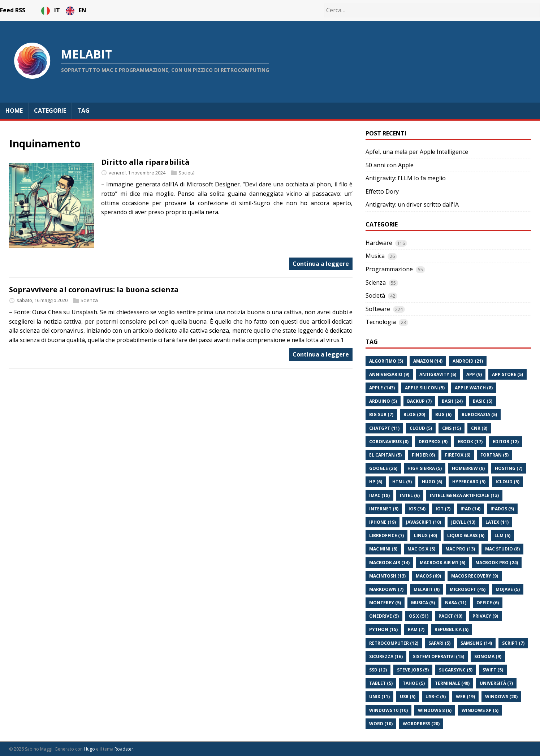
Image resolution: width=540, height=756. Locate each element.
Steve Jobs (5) (413, 670)
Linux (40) (425, 535)
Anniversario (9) (389, 374)
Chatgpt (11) (384, 428)
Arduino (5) (383, 401)
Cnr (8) (479, 428)
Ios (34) (417, 509)
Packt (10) (450, 616)
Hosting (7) (509, 468)
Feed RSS (13, 10)
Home (14, 111)
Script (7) (513, 643)
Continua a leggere (321, 264)
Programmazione (389, 269)
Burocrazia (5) (479, 414)
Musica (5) (423, 603)
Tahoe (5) (414, 683)
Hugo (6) (432, 482)
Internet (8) (384, 509)
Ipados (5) (502, 509)
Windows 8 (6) (435, 710)
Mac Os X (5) (421, 549)
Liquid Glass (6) (466, 535)
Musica (375, 256)
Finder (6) (423, 455)
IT (51, 10)
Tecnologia (381, 322)
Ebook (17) (470, 442)
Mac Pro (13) (460, 549)
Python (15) (383, 629)
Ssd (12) (378, 670)
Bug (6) (443, 414)
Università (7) (496, 683)
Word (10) (381, 724)
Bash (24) (452, 401)
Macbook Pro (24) (497, 563)
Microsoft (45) (468, 589)
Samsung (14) (476, 643)
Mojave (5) (508, 589)
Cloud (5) (421, 428)
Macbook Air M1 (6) (442, 563)
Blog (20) (414, 414)
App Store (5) (507, 374)
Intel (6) (410, 495)
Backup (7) (419, 401)
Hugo (89, 749)
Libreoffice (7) (386, 535)
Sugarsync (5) (456, 670)
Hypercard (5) (469, 482)
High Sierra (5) (425, 468)
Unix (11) (379, 697)
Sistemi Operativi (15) (439, 656)
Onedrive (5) (384, 616)
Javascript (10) (424, 522)
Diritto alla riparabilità (145, 162)
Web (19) (465, 697)
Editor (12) (506, 442)
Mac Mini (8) (383, 549)
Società (187, 173)
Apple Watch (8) (474, 388)
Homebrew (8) (468, 468)
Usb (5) (408, 697)
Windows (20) (501, 697)
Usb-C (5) (436, 697)
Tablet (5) (381, 683)
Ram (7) (416, 629)
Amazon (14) (428, 361)
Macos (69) (428, 576)
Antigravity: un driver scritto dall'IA (412, 204)
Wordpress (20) (421, 724)
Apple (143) (382, 388)
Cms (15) (452, 428)
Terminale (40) (452, 683)
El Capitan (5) (385, 455)
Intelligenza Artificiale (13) (464, 495)
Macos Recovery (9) (475, 576)
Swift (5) (493, 670)
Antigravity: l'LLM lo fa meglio (406, 178)
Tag (83, 111)
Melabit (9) (427, 589)
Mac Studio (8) (502, 549)
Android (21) (468, 361)
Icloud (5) (507, 482)
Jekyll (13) (463, 522)
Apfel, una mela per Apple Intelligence (417, 152)
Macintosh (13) (387, 576)
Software (378, 309)
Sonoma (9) (488, 656)
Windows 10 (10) (388, 710)
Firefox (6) (458, 455)
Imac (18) (379, 495)
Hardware (379, 243)
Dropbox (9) (433, 442)
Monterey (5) (385, 603)
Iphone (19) (383, 522)
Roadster (124, 749)
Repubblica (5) (452, 629)
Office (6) (488, 603)
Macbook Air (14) (389, 563)
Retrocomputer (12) (394, 643)
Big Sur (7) (381, 414)
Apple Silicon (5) (425, 388)
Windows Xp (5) (480, 710)
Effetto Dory (382, 191)
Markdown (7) (386, 589)
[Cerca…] (432, 10)
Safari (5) (439, 643)
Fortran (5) (494, 455)
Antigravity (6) (438, 374)
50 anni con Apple (390, 165)
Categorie (50, 111)
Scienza (89, 300)
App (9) (474, 374)
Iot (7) (443, 509)
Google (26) (383, 468)
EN (76, 10)
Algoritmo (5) (386, 361)
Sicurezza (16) (386, 656)
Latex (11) (497, 522)
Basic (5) (483, 401)
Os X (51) (419, 616)
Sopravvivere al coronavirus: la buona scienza (94, 290)
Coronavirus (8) (389, 442)
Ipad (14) (470, 509)
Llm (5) (502, 535)
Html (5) (402, 482)
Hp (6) (376, 482)
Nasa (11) (456, 603)
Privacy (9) (485, 616)
